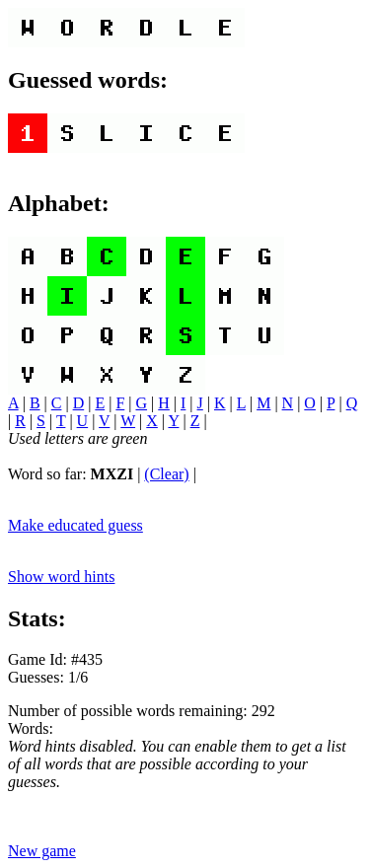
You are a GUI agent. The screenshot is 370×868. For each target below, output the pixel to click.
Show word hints (61, 577)
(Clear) (166, 474)
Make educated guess (75, 525)
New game (42, 851)
